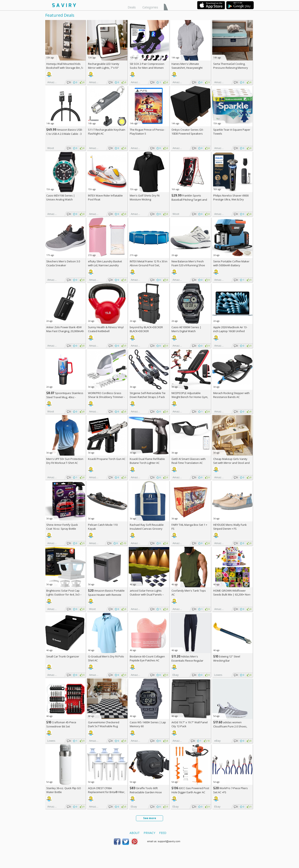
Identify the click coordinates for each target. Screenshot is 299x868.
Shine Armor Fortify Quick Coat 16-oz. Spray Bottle (62, 527)
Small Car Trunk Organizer (63, 656)
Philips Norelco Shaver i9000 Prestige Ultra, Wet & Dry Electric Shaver (231, 199)
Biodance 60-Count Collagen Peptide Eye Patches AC (147, 658)
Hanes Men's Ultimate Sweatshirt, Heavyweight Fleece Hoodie (187, 68)
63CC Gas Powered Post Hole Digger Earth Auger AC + (190, 792)
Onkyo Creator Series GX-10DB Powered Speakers (188, 132)
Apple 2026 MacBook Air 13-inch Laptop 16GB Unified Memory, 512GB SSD (230, 331)
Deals (132, 7)
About (135, 833)
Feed (163, 833)
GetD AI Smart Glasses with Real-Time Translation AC (189, 461)
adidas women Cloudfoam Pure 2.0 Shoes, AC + (230, 726)
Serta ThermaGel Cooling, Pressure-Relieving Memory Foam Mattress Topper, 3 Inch (232, 68)
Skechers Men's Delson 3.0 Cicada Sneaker (63, 263)
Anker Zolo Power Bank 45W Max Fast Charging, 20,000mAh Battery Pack (65, 331)
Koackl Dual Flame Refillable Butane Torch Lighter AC (147, 461)
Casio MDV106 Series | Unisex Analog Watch (61, 197)
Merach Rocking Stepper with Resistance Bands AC (231, 395)
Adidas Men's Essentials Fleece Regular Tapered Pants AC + (187, 660)
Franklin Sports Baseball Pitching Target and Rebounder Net (189, 200)
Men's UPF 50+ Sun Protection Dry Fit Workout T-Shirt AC (65, 461)
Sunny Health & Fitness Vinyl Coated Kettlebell (106, 329)
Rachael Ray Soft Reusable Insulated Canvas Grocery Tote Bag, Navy (147, 529)
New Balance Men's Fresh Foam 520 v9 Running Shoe (188, 263)
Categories (150, 7)
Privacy (149, 833)
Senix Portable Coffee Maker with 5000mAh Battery (231, 263)
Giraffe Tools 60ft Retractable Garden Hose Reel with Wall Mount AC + (147, 792)
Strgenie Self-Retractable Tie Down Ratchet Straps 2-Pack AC (148, 397)
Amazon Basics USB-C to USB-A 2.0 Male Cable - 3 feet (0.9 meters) (64, 134)
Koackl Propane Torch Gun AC (107, 459)
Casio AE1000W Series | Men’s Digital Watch (186, 329)
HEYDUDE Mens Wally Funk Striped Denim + (230, 527)
